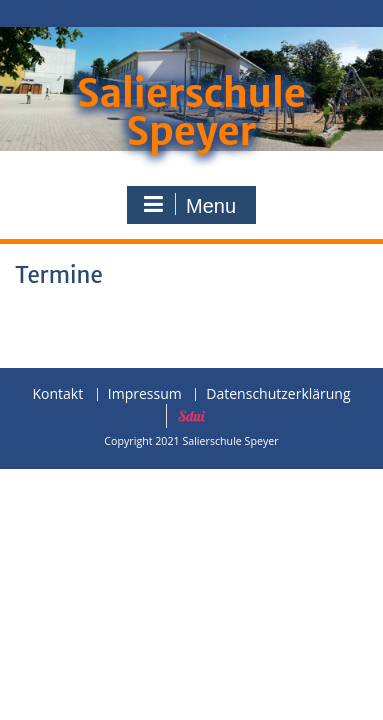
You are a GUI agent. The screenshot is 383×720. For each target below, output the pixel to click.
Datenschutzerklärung (278, 394)
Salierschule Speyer (191, 112)
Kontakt (57, 394)
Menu (189, 205)
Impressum (145, 394)
